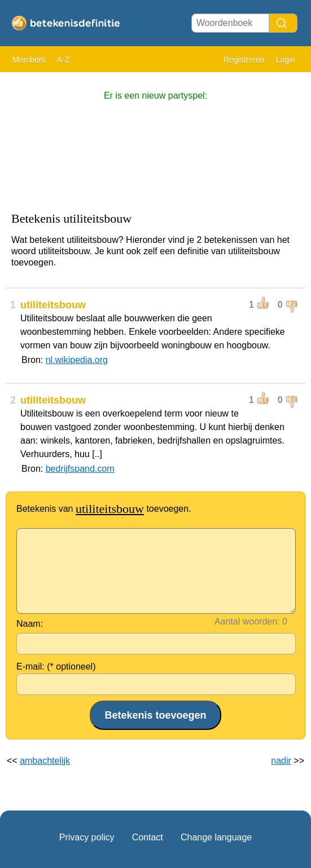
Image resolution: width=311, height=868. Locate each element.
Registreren (244, 60)
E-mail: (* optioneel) (56, 666)
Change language (216, 837)
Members (29, 60)
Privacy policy (87, 837)
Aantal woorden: (247, 621)
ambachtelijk (45, 761)
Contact (148, 837)
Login (286, 60)
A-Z (63, 60)
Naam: (30, 624)
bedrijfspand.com (80, 469)
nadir (281, 761)
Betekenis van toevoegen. (104, 509)
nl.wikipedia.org (77, 360)
